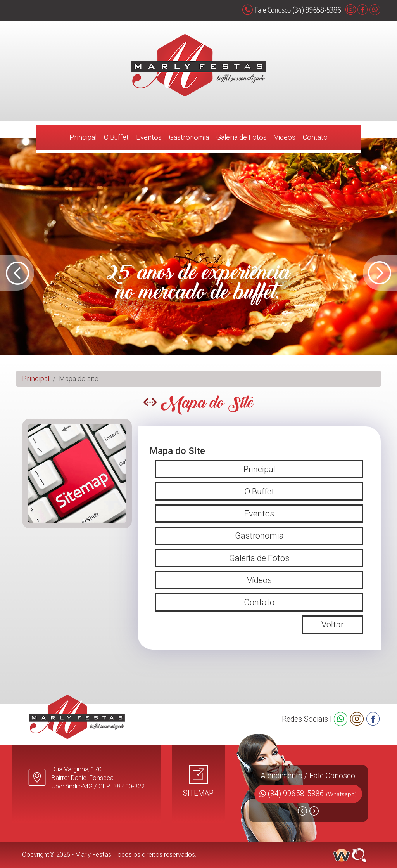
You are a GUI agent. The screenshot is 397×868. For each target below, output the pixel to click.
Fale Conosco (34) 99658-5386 (292, 10)
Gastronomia (189, 137)
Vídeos (285, 137)
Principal (83, 137)
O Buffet (116, 137)
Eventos (149, 137)
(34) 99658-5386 (312, 794)
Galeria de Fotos (242, 137)
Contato (315, 137)
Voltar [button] (332, 625)
